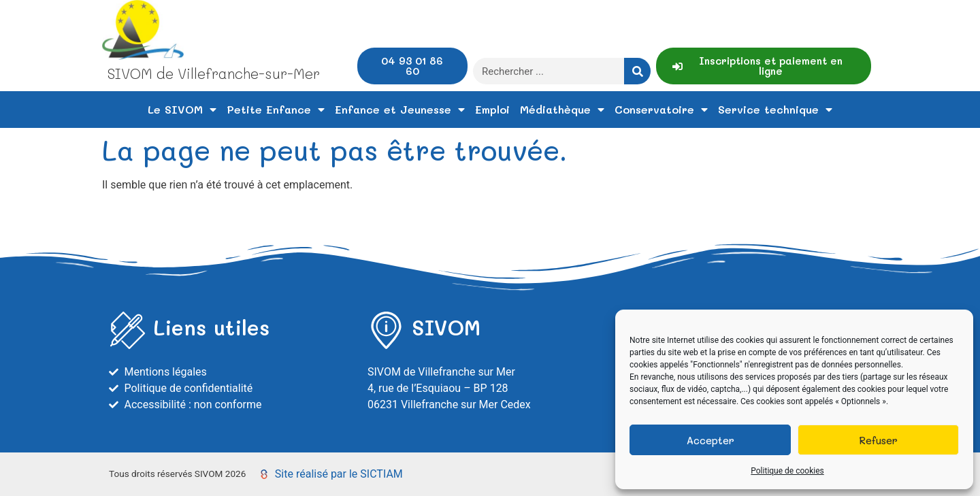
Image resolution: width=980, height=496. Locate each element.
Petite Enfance (276, 110)
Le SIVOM (182, 110)
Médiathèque (562, 110)
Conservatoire (661, 110)
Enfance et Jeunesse (400, 110)
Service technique (775, 110)
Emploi (492, 109)
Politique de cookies (787, 471)
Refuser (878, 440)
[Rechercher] (637, 71)
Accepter (710, 440)
